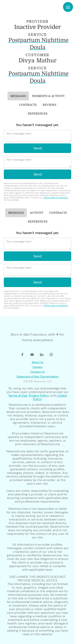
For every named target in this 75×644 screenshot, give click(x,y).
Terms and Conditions (56, 198)
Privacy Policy (39, 396)
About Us (37, 362)
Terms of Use (18, 396)
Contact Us (38, 372)
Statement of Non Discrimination (37, 376)
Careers (37, 367)
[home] (16, 7)
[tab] (18, 96)
